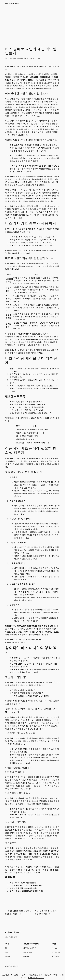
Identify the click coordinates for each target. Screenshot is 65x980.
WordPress (9, 966)
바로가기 (24, 975)
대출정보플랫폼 (36, 975)
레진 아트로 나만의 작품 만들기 (23, 883)
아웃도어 (48, 975)
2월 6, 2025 (9, 58)
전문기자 (23, 58)
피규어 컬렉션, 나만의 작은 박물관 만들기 (27, 891)
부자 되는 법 (58, 975)
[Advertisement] (32, 24)
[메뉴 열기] (58, 4)
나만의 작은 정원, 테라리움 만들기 (24, 888)
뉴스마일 (5, 975)
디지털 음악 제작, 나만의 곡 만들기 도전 (26, 885)
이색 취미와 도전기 (12, 3)
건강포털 (14, 975)
